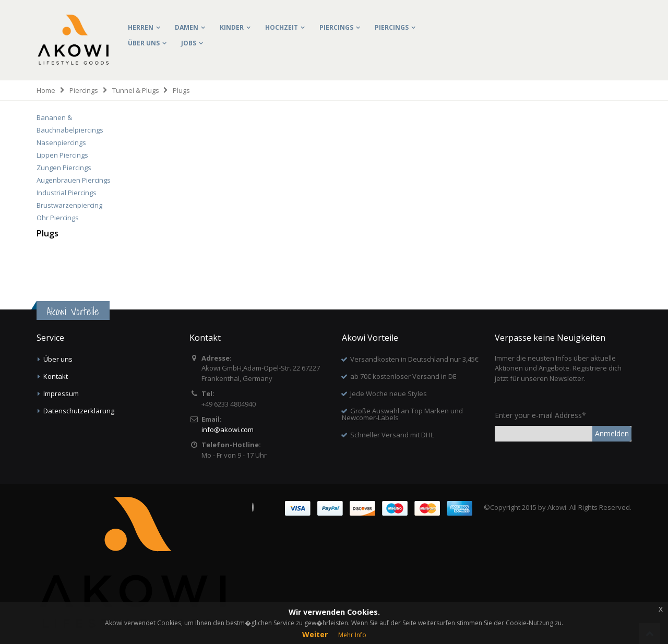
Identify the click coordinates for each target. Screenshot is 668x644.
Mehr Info (352, 635)
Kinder (232, 27)
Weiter (315, 634)
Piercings (336, 27)
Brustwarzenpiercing (69, 205)
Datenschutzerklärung (79, 411)
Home (46, 90)
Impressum (61, 393)
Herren (141, 27)
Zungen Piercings (64, 168)
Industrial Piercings (67, 193)
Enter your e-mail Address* (540, 415)
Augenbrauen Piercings (74, 180)
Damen (187, 27)
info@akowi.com (228, 430)
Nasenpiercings (61, 142)
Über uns (144, 43)
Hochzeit (282, 27)
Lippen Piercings (62, 155)
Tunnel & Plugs (136, 90)
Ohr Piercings (58, 218)
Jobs (189, 43)
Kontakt (56, 376)
